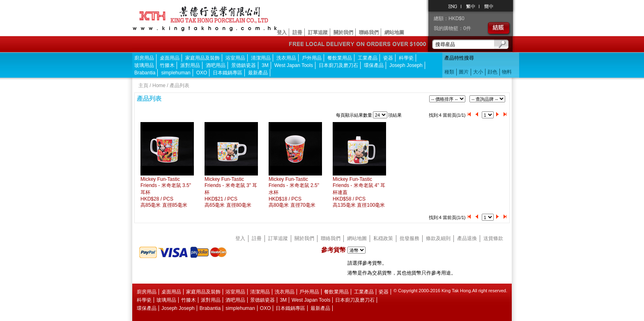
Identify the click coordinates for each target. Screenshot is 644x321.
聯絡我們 (369, 32)
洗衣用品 (286, 58)
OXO (202, 73)
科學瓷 (406, 58)
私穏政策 (383, 238)
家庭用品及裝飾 (202, 58)
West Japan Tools (294, 65)
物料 (507, 72)
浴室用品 (235, 58)
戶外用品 (312, 58)
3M (265, 65)
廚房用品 (144, 58)
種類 (449, 72)
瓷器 (388, 58)
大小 (478, 72)
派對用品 (190, 65)
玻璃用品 (144, 65)
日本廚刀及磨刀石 (338, 65)
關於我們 (343, 32)
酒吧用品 (216, 65)
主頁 (143, 85)
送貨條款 (493, 238)
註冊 (297, 32)
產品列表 (179, 85)
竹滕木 (167, 65)
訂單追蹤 (318, 32)
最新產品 (258, 73)
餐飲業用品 (340, 58)
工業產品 (368, 58)
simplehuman (176, 73)
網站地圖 (394, 32)
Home (159, 85)
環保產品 (374, 65)
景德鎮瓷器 (244, 65)
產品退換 (467, 238)
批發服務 (409, 238)
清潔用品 (261, 58)
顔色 (492, 72)
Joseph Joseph (406, 65)
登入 (282, 32)
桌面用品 (170, 58)
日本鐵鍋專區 (228, 73)
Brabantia (145, 73)
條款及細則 (438, 238)
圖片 (464, 72)
